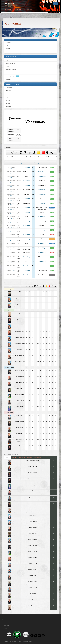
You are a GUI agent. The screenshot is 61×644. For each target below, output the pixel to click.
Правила (37, 10)
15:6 (33, 221)
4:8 (33, 234)
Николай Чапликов (20, 337)
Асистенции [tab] (22, 458)
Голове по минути (10, 63)
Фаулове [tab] (30, 458)
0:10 (33, 194)
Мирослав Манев (20, 395)
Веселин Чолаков (20, 331)
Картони (8, 103)
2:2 (33, 239)
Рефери (8, 49)
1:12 (33, 217)
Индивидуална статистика (12, 84)
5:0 (33, 181)
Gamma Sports (42, 185)
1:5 (33, 261)
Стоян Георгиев (20, 325)
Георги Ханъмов (20, 319)
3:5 (33, 203)
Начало (8, 10)
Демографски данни (12, 76)
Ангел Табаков (20, 388)
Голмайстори (9, 87)
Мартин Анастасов (20, 361)
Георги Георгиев (20, 304)
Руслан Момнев (20, 298)
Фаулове (8, 100)
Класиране (8, 42)
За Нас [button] (46, 10)
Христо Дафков (20, 401)
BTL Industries (27, 172)
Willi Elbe (27, 194)
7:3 (33, 212)
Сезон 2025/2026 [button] (54, 12)
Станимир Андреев (33, 563)
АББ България (27, 203)
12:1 (33, 199)
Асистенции (9, 94)
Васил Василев (20, 376)
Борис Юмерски (20, 382)
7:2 (33, 226)
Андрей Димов (20, 428)
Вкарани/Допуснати (11, 60)
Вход (55, 4)
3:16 (33, 176)
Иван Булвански (20, 313)
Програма (17, 10)
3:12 (33, 172)
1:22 (33, 248)
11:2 (33, 167)
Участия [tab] (8, 458)
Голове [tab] (14, 458)
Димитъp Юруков (20, 370)
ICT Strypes (42, 181)
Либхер (42, 212)
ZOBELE (42, 199)
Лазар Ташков (20, 416)
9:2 (33, 270)
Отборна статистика (11, 57)
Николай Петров (20, 292)
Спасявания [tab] (38, 458)
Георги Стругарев (20, 422)
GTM (27, 176)
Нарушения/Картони (11, 70)
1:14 (33, 190)
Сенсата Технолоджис (42, 167)
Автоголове (9, 79)
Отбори (8, 45)
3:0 (33, 257)
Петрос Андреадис (20, 343)
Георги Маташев (20, 446)
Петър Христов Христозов (33, 461)
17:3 (33, 266)
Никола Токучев (20, 407)
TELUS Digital (27, 190)
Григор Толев (20, 434)
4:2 (33, 252)
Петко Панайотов (20, 355)
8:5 (33, 185)
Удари (7, 66)
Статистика (27, 10)
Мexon (27, 217)
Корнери (8, 73)
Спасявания (9, 91)
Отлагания (8, 52)
